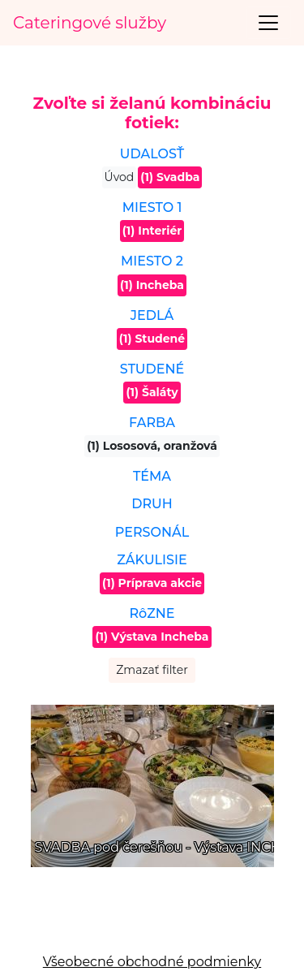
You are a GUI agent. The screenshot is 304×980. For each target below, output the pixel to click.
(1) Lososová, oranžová (152, 446)
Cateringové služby (90, 23)
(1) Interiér (152, 231)
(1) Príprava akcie (152, 583)
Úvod (120, 177)
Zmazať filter (152, 670)
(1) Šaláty (152, 392)
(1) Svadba (170, 177)
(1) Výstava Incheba (152, 637)
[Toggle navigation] (268, 23)
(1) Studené (152, 339)
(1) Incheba (152, 285)
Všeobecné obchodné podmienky (152, 962)
